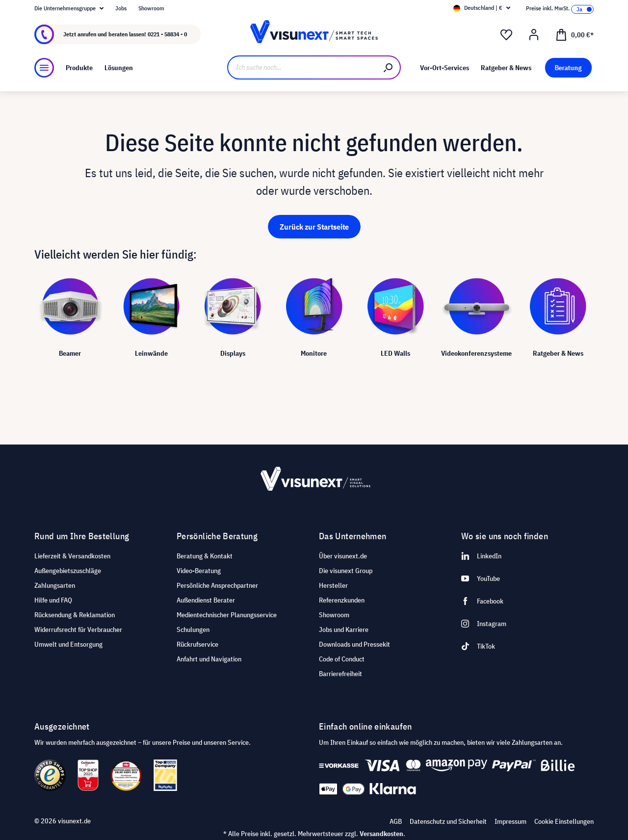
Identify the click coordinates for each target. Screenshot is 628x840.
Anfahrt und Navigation (209, 659)
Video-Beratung (199, 571)
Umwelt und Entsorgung (68, 644)
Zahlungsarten (55, 585)
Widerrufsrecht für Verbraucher (78, 630)
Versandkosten (381, 834)
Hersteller (333, 585)
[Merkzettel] (506, 35)
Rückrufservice (197, 644)
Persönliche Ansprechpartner (217, 585)
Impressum (510, 821)
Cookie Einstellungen (564, 821)
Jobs (121, 8)
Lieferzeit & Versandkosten (72, 556)
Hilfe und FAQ (53, 600)
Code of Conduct (342, 659)
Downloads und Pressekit (354, 644)
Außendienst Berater (206, 600)
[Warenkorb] (575, 34)
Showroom (151, 8)
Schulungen (193, 630)
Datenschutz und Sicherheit (448, 821)
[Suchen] (389, 67)
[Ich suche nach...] (302, 67)
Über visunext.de (343, 556)
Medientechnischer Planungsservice (227, 615)
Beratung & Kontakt (205, 556)
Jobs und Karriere (344, 630)
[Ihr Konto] (534, 35)
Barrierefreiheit (340, 674)
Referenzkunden (342, 600)
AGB (396, 821)
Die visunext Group (346, 571)
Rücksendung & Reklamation (75, 615)
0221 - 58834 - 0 (167, 34)
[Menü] (44, 68)
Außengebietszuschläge (68, 571)
